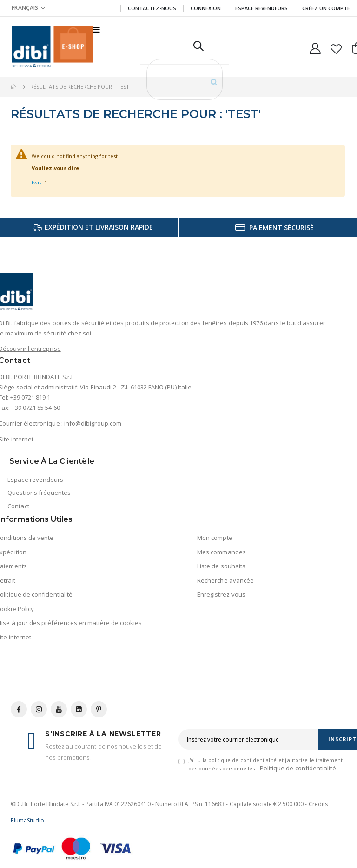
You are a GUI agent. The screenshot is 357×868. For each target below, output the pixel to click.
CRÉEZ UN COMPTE (326, 8)
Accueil (14, 87)
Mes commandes (221, 552)
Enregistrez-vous (221, 594)
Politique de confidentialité (298, 768)
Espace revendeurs (261, 8)
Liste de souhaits (221, 566)
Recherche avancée (225, 580)
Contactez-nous (152, 8)
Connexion (206, 8)
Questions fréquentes (39, 493)
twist (37, 182)
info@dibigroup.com (93, 423)
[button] (336, 47)
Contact (18, 506)
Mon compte (215, 538)
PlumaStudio (27, 820)
